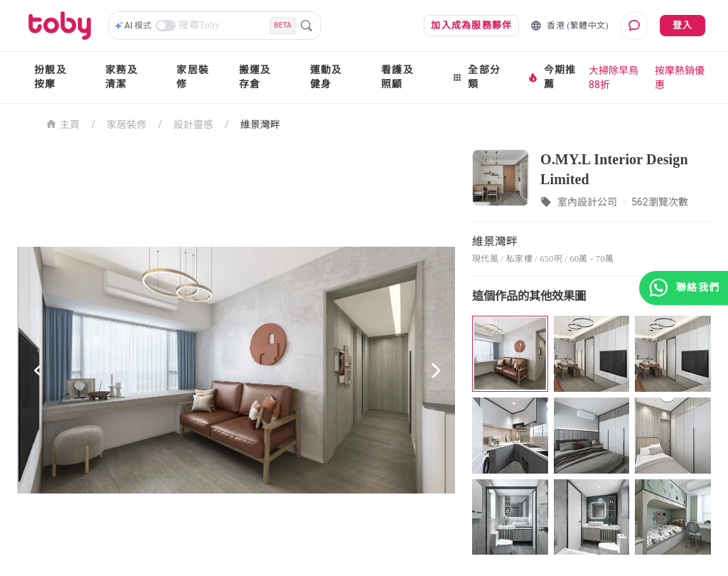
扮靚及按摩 (50, 77)
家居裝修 (193, 77)
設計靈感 (193, 124)
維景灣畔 (260, 124)
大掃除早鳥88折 (614, 78)
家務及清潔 (122, 77)
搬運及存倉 (255, 77)
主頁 (63, 123)
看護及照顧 (397, 77)
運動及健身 (326, 77)
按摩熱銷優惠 (680, 78)
